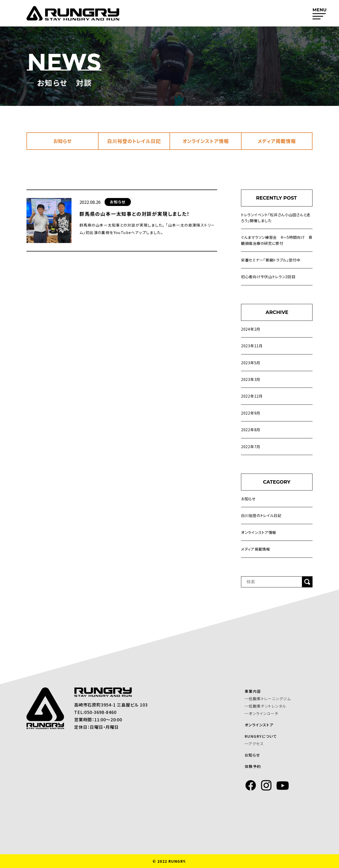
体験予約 (257, 766)
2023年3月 (251, 379)
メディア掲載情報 (277, 141)
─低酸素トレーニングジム (272, 699)
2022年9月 (251, 413)
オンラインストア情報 (206, 141)
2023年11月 (252, 346)
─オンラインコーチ (265, 713)
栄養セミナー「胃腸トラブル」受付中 (271, 260)
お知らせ (63, 141)
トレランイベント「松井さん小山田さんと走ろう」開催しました (276, 218)
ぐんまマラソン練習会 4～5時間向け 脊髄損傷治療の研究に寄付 (277, 240)
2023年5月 (251, 363)
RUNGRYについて (265, 736)
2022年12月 (252, 396)
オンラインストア (263, 725)
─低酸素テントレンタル (269, 706)
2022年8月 (251, 430)
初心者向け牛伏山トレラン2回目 (268, 277)
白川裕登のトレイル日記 (134, 141)
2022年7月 (251, 447)
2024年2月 (251, 329)
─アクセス (258, 744)
